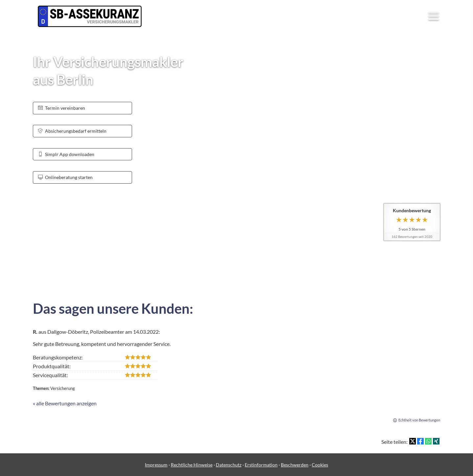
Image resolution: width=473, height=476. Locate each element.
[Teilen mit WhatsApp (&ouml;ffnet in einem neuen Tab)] (428, 441)
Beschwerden (295, 465)
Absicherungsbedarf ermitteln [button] (72, 131)
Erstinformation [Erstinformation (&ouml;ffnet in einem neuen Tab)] (261, 465)
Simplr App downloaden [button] (66, 154)
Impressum (156, 465)
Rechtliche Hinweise (192, 465)
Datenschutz (229, 465)
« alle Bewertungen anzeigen (65, 403)
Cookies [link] (320, 465)
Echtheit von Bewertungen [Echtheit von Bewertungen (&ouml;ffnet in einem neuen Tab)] (419, 420)
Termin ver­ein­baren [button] (62, 108)
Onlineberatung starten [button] (65, 177)
